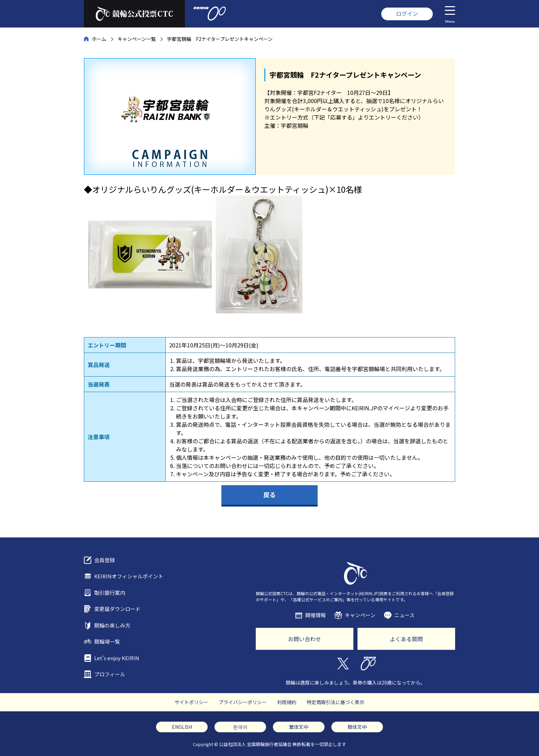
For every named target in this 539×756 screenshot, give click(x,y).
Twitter (343, 664)
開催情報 (316, 615)
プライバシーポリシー (243, 702)
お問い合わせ (305, 639)
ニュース (404, 615)
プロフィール (110, 674)
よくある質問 (406, 639)
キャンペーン (360, 615)
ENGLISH (182, 727)
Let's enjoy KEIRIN (117, 658)
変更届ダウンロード (117, 609)
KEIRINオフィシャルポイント (129, 576)
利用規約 (287, 702)
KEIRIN (368, 664)
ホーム (99, 39)
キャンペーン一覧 (137, 39)
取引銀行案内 (110, 593)
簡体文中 (357, 727)
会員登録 (104, 560)
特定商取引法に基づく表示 (335, 702)
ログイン (407, 13)
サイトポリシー (191, 702)
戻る (269, 494)
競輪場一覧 (107, 641)
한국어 (240, 727)
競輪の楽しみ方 (112, 625)
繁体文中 (299, 727)
